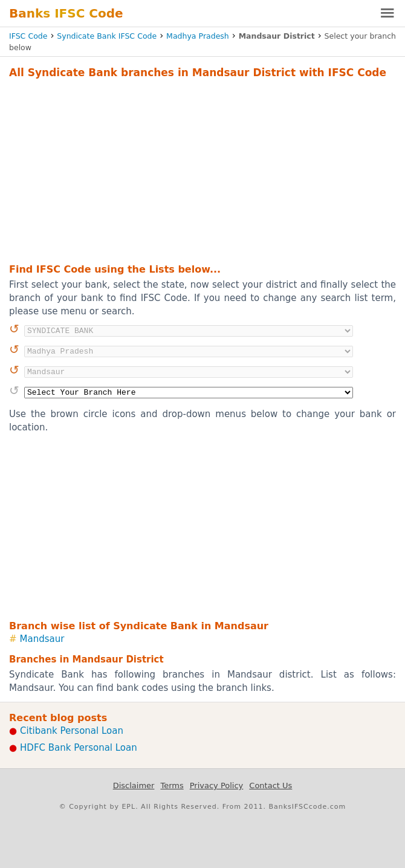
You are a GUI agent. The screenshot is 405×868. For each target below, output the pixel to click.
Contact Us (271, 785)
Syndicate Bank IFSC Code (107, 36)
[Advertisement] (202, 169)
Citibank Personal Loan (72, 731)
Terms (172, 785)
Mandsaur (42, 639)
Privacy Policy (217, 785)
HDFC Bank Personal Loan (79, 748)
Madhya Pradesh (198, 36)
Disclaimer (134, 785)
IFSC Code (28, 36)
